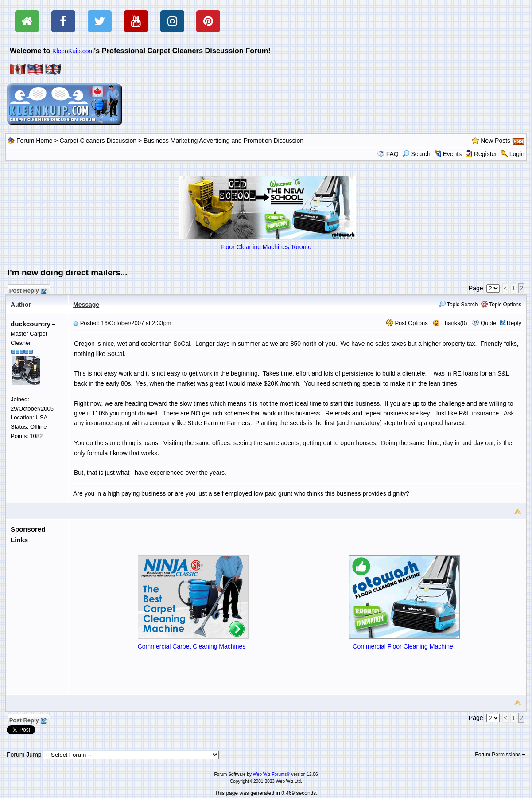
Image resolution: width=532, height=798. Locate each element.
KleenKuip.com (73, 51)
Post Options (407, 323)
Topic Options (501, 305)
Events (448, 154)
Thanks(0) (450, 323)
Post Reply (27, 289)
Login (517, 154)
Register (485, 154)
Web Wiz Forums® (272, 774)
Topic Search (458, 305)
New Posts (495, 141)
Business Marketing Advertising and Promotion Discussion (223, 141)
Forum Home (35, 141)
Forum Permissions (500, 755)
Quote (488, 323)
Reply (514, 323)
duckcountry (33, 324)
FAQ (392, 154)
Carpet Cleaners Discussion (98, 141)
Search (416, 154)
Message (86, 305)
